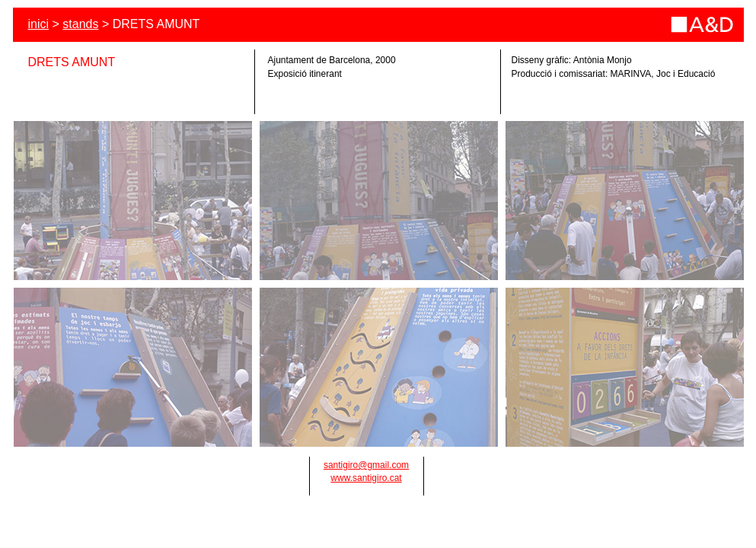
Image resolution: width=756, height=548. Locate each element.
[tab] (133, 201)
